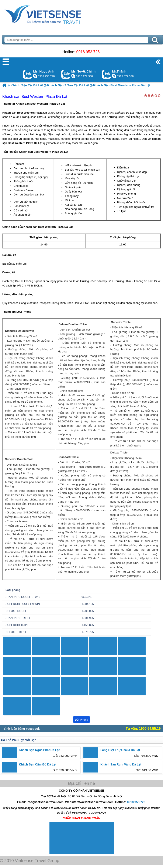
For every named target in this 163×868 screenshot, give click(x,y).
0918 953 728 (88, 52)
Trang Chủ (53, 14)
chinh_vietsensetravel (73, 76)
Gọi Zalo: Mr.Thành (107, 74)
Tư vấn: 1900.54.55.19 (143, 729)
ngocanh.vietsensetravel (35, 76)
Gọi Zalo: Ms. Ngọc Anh (28, 74)
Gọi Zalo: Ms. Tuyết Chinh (66, 74)
